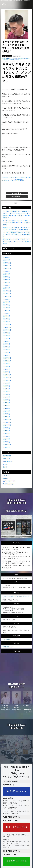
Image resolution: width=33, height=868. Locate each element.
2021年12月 (7, 375)
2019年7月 (6, 428)
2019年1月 (6, 442)
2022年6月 (6, 364)
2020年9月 (6, 403)
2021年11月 (7, 378)
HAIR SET (6, 459)
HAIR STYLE (7, 56)
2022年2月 (6, 369)
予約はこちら (7, 848)
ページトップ (7, 837)
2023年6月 (6, 341)
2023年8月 (6, 336)
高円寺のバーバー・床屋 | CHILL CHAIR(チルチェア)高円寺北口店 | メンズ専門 (18, 854)
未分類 (5, 467)
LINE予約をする (17, 797)
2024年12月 (7, 291)
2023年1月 (6, 355)
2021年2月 (6, 397)
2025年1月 (6, 288)
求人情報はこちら (8, 625)
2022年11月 (7, 361)
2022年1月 (6, 372)
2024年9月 (6, 299)
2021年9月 (6, 383)
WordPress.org (8, 484)
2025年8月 (6, 271)
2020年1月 (6, 417)
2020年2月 (6, 414)
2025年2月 (6, 285)
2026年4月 (6, 257)
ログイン (6, 475)
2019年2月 (6, 439)
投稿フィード (7, 478)
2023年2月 (6, 352)
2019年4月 (6, 434)
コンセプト (22, 839)
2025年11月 (7, 266)
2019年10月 (7, 425)
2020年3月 (6, 411)
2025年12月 (7, 263)
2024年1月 (6, 322)
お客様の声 (6, 845)
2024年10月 (7, 296)
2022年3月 (6, 366)
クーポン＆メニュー (9, 843)
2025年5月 (6, 280)
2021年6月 (6, 389)
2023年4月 (6, 347)
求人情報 (6, 850)
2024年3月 (6, 316)
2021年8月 (6, 386)
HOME (4, 58)
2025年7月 (6, 274)
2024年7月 (6, 305)
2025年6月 (6, 277)
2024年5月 (6, 310)
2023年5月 (6, 344)
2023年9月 (6, 333)
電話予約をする (16, 727)
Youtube (21, 841)
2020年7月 (6, 406)
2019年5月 (6, 431)
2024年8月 (6, 302)
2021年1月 (6, 400)
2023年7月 (6, 338)
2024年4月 (6, 313)
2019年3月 (6, 436)
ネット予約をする (17, 763)
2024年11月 (7, 294)
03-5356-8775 (7, 617)
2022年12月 (7, 358)
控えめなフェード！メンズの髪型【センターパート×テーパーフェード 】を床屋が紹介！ (17, 241)
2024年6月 (6, 308)
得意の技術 (6, 839)
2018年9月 (6, 448)
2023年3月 (6, 350)
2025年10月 (7, 268)
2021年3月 (6, 394)
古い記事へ (16, 193)
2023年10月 (7, 330)
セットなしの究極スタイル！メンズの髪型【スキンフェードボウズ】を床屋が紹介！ (16, 234)
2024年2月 (6, 319)
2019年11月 (7, 422)
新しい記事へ (16, 197)
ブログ (21, 848)
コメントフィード (9, 481)
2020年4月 (6, 408)
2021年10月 (7, 380)
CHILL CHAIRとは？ (24, 837)
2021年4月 (6, 392)
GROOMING (7, 456)
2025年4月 (6, 282)
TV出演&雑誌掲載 (23, 843)
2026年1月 (6, 260)
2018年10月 (7, 445)
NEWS (5, 464)
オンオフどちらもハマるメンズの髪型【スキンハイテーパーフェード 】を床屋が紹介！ (16, 223)
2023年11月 (7, 327)
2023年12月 (7, 324)
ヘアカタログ (7, 841)
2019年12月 (7, 420)
